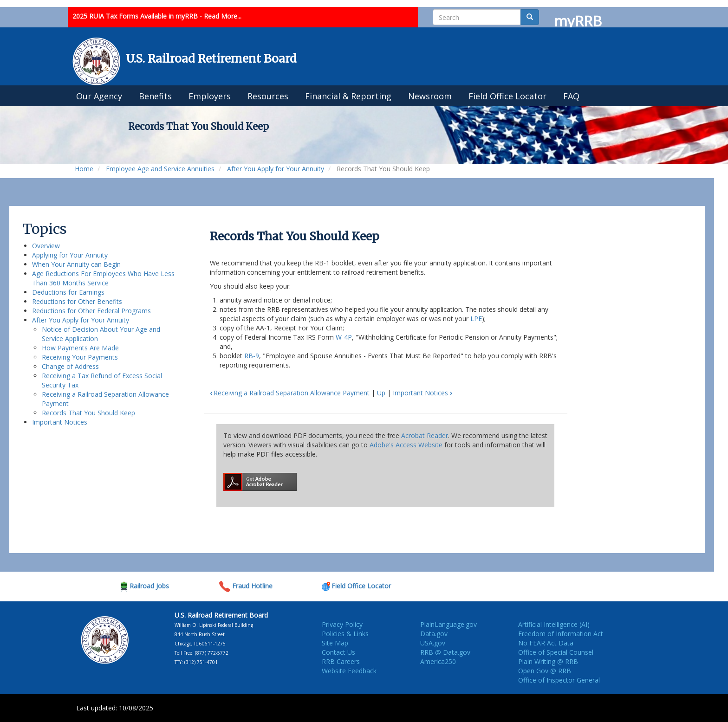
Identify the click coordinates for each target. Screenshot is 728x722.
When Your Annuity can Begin (76, 264)
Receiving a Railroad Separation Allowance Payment (290, 393)
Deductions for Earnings (68, 292)
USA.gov (433, 643)
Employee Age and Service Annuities (160, 169)
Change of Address (70, 366)
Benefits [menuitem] (155, 96)
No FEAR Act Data (546, 643)
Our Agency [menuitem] (99, 96)
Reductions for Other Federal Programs (91, 311)
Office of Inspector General (559, 680)
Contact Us (338, 652)
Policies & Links (345, 634)
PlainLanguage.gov (448, 624)
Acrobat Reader (425, 435)
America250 (438, 661)
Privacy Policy (342, 624)
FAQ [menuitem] (571, 96)
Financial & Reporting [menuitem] (348, 96)
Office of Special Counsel (556, 652)
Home (84, 169)
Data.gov (434, 634)
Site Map (335, 643)
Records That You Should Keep (88, 413)
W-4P (344, 337)
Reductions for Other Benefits (77, 301)
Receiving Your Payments (80, 357)
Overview (46, 246)
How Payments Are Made (80, 348)
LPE (476, 319)
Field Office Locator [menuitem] (507, 96)
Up (381, 393)
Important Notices (60, 422)
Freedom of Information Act (561, 634)
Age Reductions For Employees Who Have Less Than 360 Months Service (103, 278)
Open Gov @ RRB (545, 671)
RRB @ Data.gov (445, 652)
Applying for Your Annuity (70, 255)
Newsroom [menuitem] (430, 96)
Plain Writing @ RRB (548, 661)
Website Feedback (349, 671)
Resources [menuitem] (268, 96)
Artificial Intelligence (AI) (554, 624)
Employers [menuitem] (210, 96)
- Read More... (221, 16)
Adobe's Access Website (406, 445)
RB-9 (252, 356)
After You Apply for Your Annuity (276, 169)
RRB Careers (341, 661)
